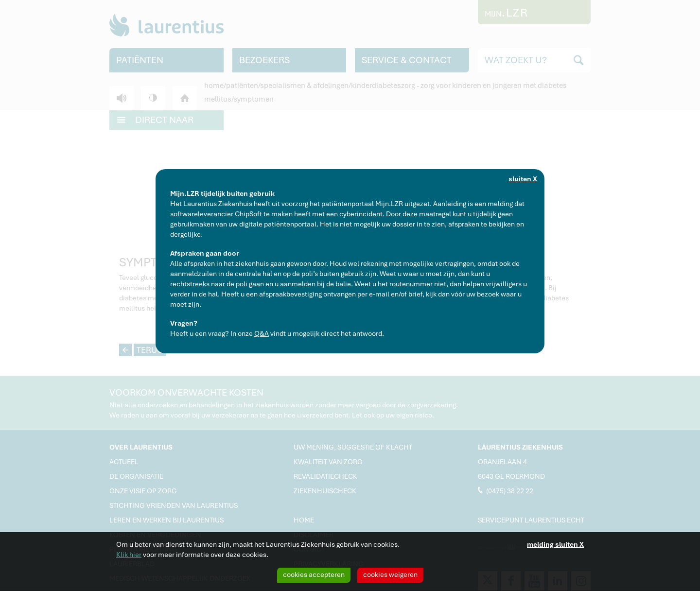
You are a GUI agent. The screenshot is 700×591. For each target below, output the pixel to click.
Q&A (262, 333)
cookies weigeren (390, 574)
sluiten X (523, 179)
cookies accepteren (314, 574)
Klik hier (129, 555)
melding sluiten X (555, 544)
